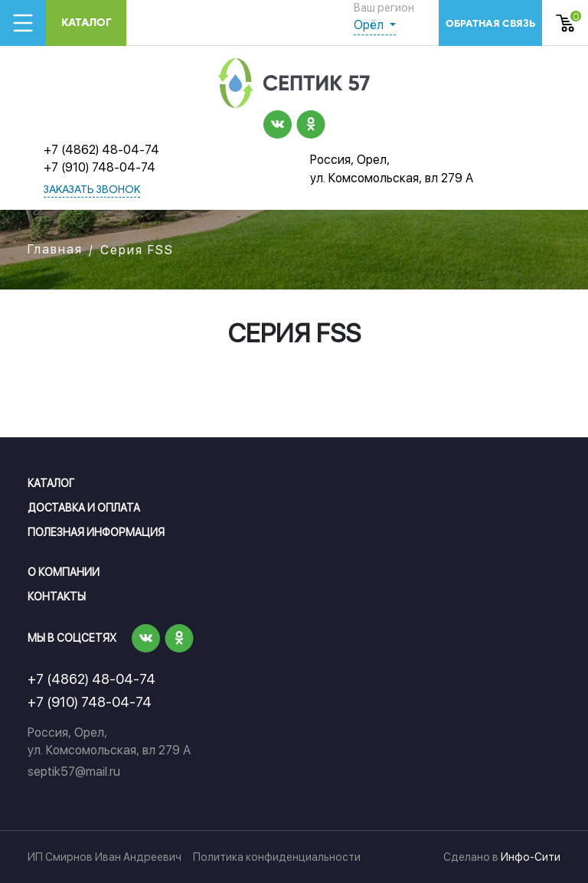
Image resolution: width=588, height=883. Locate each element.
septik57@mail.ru (74, 772)
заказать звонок (92, 190)
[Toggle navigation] (23, 23)
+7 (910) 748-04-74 (100, 167)
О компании (64, 572)
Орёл (370, 25)
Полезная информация (96, 532)
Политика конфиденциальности (277, 857)
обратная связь (490, 23)
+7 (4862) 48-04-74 (101, 150)
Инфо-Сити (531, 857)
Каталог (87, 23)
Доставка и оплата (84, 508)
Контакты (57, 597)
